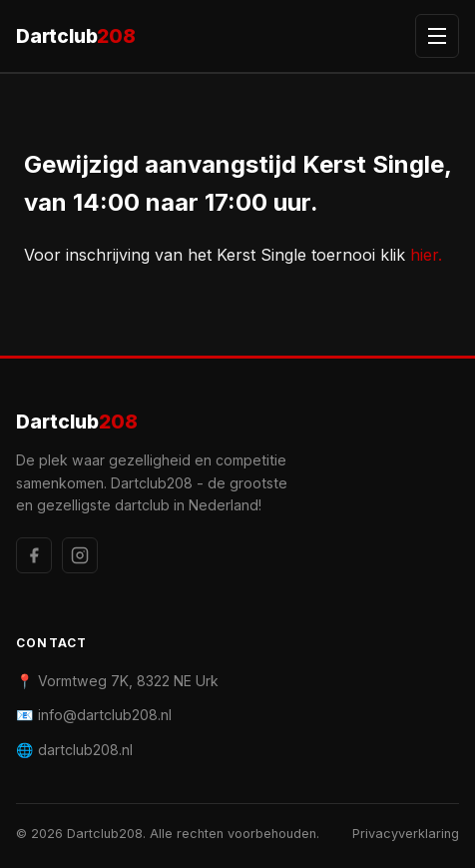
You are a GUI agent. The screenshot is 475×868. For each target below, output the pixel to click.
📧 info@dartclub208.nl (94, 715)
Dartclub (76, 36)
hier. (426, 255)
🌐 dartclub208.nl (74, 750)
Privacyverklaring (406, 834)
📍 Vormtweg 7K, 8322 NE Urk (117, 681)
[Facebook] (34, 555)
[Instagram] (80, 555)
